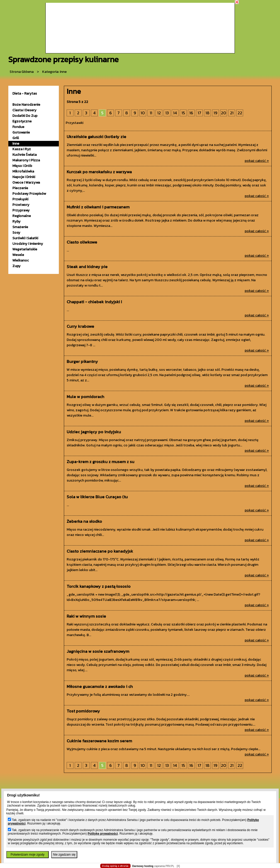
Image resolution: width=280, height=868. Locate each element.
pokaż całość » (257, 161)
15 (183, 113)
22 (240, 113)
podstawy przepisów (29, 194)
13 (167, 113)
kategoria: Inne (54, 72)
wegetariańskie (25, 249)
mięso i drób (22, 166)
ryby (16, 221)
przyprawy (21, 210)
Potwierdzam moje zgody (28, 855)
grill (16, 138)
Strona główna (22, 72)
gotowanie (21, 132)
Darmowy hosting (143, 866)
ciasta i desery (24, 110)
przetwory (21, 205)
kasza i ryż (22, 149)
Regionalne (22, 216)
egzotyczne (22, 121)
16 (191, 113)
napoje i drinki (24, 177)
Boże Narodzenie (26, 105)
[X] (178, 866)
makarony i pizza (26, 160)
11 (151, 113)
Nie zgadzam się (64, 855)
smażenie (20, 227)
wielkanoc (21, 260)
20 (224, 113)
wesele (18, 255)
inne (16, 144)
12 (159, 113)
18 (208, 113)
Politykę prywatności (103, 834)
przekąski (20, 199)
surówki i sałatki (25, 238)
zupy (16, 266)
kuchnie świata (24, 155)
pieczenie (20, 188)
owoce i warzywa (26, 182)
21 (232, 113)
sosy (16, 233)
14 (175, 113)
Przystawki (74, 123)
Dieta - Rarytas (25, 93)
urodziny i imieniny (28, 244)
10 (143, 113)
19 (215, 113)
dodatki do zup (25, 116)
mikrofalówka (23, 171)
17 (199, 113)
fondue (18, 127)
